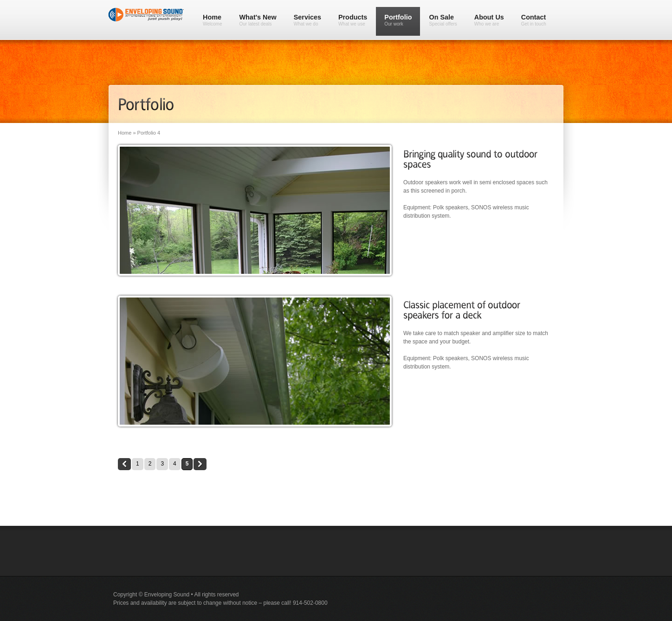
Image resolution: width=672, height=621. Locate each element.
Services (307, 20)
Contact (534, 20)
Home (213, 20)
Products (353, 20)
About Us (489, 20)
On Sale (443, 20)
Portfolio (398, 20)
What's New (258, 20)
